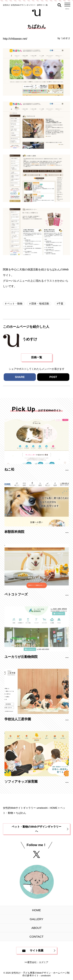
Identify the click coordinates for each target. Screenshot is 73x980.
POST (53, 377)
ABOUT (36, 928)
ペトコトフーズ (16, 594)
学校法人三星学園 (18, 719)
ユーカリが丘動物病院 (21, 657)
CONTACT (37, 937)
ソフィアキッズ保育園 (21, 782)
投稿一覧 (37, 357)
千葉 (61, 304)
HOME (36, 910)
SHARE (20, 377)
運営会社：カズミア (38, 962)
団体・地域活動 (40, 304)
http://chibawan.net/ (15, 39)
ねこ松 (9, 469)
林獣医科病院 (14, 532)
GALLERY (36, 919)
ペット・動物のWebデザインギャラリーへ (36, 829)
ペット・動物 (14, 304)
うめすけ (65, 38)
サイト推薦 (37, 950)
